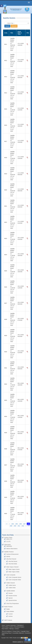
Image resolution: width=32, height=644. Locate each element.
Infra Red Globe (13, 564)
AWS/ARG (9, 546)
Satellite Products (9, 552)
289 (11, 526)
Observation (7, 545)
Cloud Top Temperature (13, 604)
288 (28, 524)
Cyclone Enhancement (12, 554)
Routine (11, 593)
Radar (8, 609)
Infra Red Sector (13, 561)
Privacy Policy (16, 631)
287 (24, 524)
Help (3, 635)
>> (29, 526)
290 (15, 526)
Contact (17, 629)
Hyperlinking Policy (6, 633)
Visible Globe (12, 588)
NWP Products (8, 620)
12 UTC (8, 541)
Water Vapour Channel (12, 567)
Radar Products (8, 607)
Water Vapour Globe (14, 572)
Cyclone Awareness (11, 625)
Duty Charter (5, 629)
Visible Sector (12, 585)
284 (13, 524)
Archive (11, 616)
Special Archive (13, 600)
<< (7, 524)
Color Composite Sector (15, 577)
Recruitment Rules (19, 627)
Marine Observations (12, 549)
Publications (20, 625)
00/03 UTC (9, 539)
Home (3, 625)
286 (20, 524)
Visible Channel (11, 583)
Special (10, 598)
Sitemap (11, 629)
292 (23, 526)
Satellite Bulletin (11, 591)
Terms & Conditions (7, 631)
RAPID (8, 557)
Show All (14, 26)
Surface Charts (8, 538)
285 (17, 524)
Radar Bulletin (10, 611)
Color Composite (11, 575)
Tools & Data (5, 627)
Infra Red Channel (11, 559)
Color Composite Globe (15, 580)
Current (11, 614)
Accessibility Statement (18, 633)
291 (19, 526)
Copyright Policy (25, 631)
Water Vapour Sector (14, 569)
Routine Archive (13, 596)
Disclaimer (28, 633)
